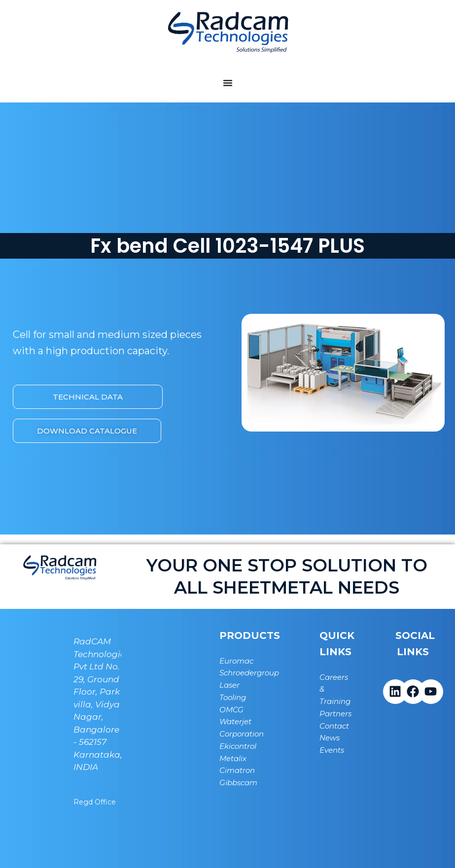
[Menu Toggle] (228, 83)
